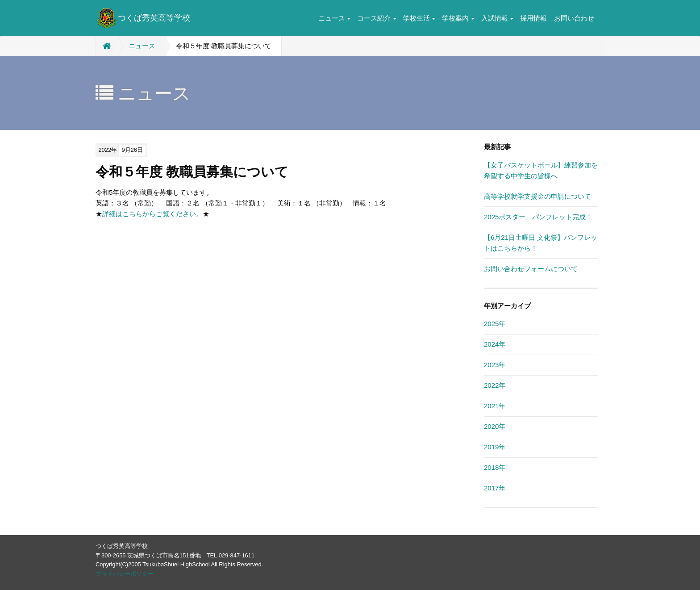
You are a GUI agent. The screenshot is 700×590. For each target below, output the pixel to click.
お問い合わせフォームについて (531, 269)
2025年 (495, 324)
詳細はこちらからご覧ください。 (152, 214)
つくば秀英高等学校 (143, 18)
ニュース (334, 18)
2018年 (495, 467)
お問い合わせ (574, 18)
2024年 (495, 344)
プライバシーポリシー (125, 574)
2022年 (495, 385)
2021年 (495, 406)
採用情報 (533, 18)
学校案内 (458, 18)
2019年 (495, 447)
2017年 (495, 488)
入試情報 (497, 18)
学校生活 (419, 18)
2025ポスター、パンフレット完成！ (538, 217)
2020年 (495, 426)
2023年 (495, 365)
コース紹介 (376, 18)
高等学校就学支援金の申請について (537, 196)
